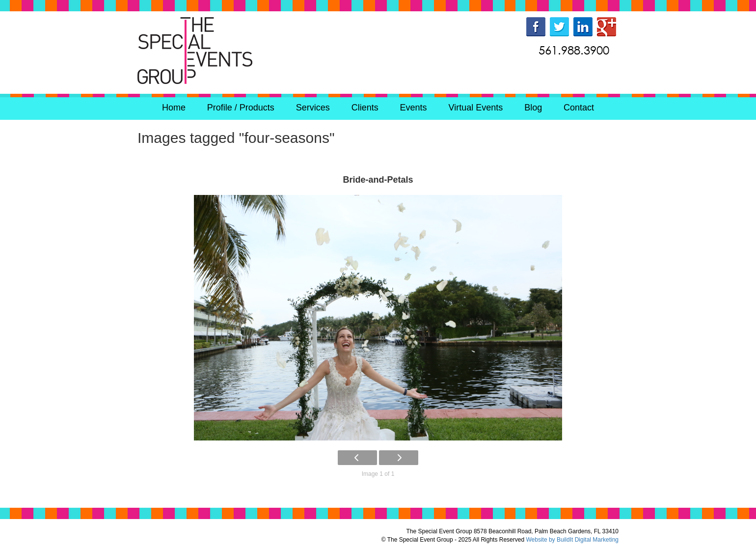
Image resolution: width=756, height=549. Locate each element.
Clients (365, 108)
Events (414, 108)
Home (174, 108)
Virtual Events (476, 108)
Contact (579, 108)
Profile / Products (241, 108)
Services (313, 108)
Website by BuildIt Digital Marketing (572, 540)
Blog (533, 108)
